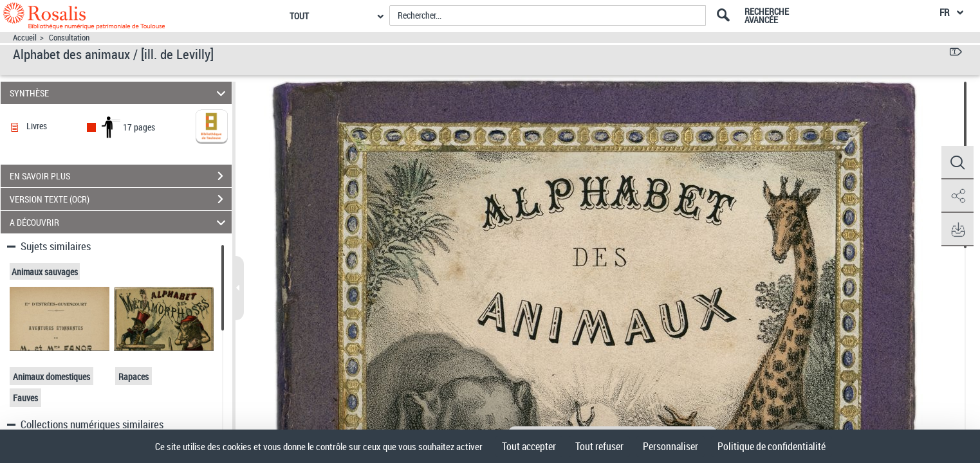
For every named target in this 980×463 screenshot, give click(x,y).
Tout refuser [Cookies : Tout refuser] (599, 446)
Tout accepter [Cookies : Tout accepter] (529, 446)
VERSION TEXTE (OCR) (121, 199)
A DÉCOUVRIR (119, 222)
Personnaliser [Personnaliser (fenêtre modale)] (670, 446)
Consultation (69, 38)
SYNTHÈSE (119, 93)
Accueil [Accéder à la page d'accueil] (25, 38)
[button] (957, 163)
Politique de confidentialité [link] (772, 446)
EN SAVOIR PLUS (121, 176)
